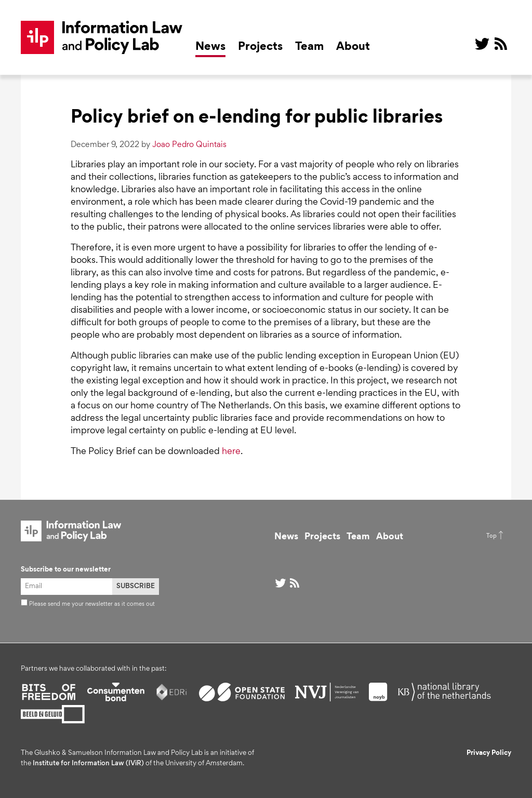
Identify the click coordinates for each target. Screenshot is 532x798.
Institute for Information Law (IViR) (88, 764)
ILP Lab (102, 37)
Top (491, 536)
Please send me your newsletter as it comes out (88, 604)
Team (309, 47)
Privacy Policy (489, 753)
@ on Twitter (482, 44)
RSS (501, 44)
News (210, 47)
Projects (260, 47)
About (353, 47)
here (231, 452)
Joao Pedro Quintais (189, 145)
